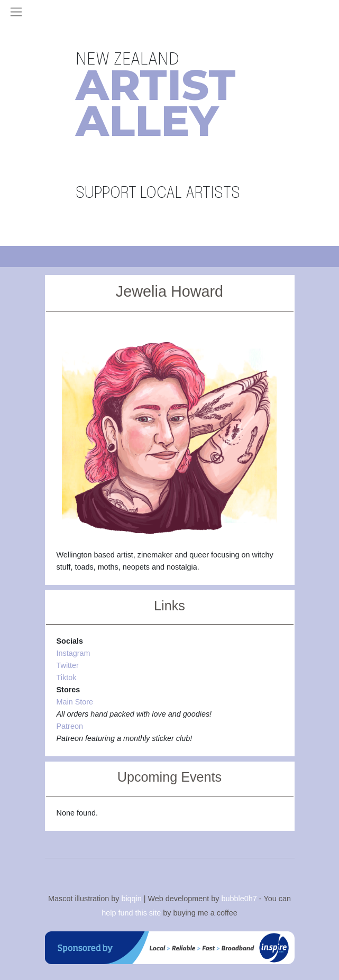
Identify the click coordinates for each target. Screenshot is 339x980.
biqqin (131, 898)
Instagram (74, 653)
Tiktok (67, 677)
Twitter (68, 665)
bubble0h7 (239, 898)
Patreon (70, 726)
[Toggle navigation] (16, 12)
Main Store (75, 702)
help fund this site (131, 913)
